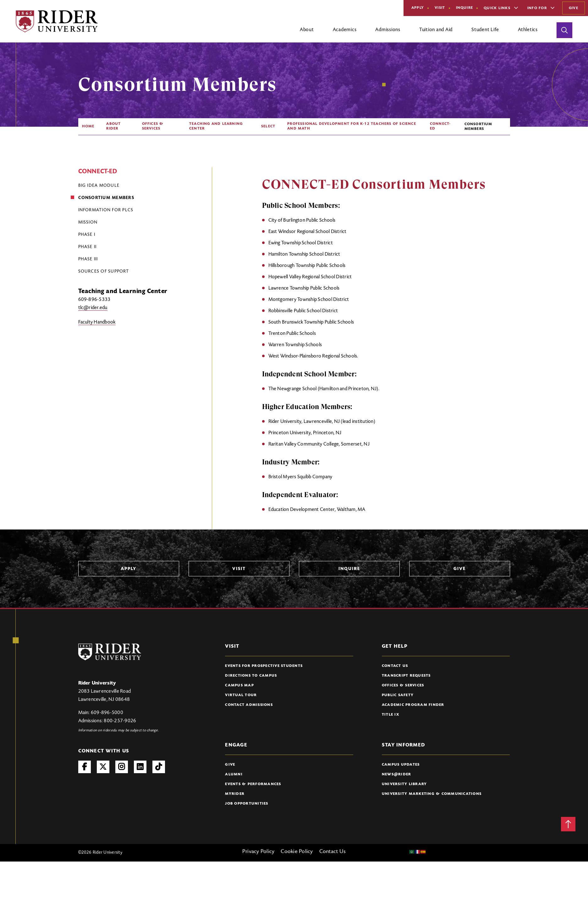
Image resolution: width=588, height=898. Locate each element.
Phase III (88, 259)
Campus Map (239, 685)
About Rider (113, 126)
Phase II (88, 247)
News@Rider (397, 774)
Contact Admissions (249, 705)
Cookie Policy (297, 852)
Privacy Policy (258, 852)
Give (574, 8)
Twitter (103, 767)
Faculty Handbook (97, 322)
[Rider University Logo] (110, 652)
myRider (235, 794)
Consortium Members (106, 198)
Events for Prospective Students (264, 666)
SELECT (268, 126)
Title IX (390, 715)
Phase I (87, 235)
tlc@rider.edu (93, 308)
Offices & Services (153, 126)
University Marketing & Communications (432, 794)
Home (88, 126)
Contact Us (395, 666)
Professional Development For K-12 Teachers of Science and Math (352, 126)
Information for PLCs (106, 210)
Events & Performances (253, 784)
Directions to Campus (251, 676)
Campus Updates (401, 765)
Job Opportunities (247, 804)
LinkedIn (140, 767)
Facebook (85, 767)
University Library (404, 784)
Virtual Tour (241, 695)
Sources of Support (104, 272)
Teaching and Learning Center (216, 126)
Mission (88, 223)
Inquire (465, 8)
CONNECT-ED (440, 126)
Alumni (234, 774)
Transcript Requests (406, 676)
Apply (418, 8)
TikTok (159, 767)
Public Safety (398, 695)
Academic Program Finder (413, 705)
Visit (440, 8)
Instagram (122, 767)
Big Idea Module (99, 186)
